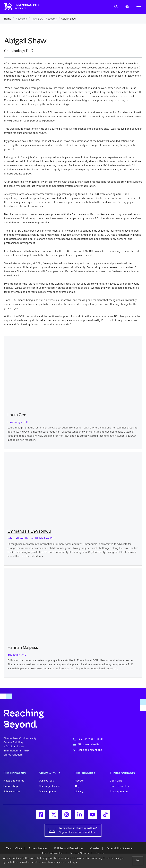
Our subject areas (50, 786)
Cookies (95, 849)
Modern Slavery (80, 853)
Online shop (11, 786)
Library (79, 792)
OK (138, 861)
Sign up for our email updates (78, 830)
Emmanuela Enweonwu (29, 531)
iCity (77, 786)
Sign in (100, 853)
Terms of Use (14, 849)
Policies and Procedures (69, 849)
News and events (14, 781)
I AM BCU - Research (44, 19)
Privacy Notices (38, 849)
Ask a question (119, 792)
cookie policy (40, 862)
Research (21, 19)
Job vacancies (12, 792)
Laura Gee (17, 415)
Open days (116, 781)
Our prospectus (119, 786)
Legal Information (53, 853)
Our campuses (48, 792)
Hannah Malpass (23, 648)
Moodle (79, 781)
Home (8, 19)
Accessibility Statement (120, 849)
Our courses (46, 781)
